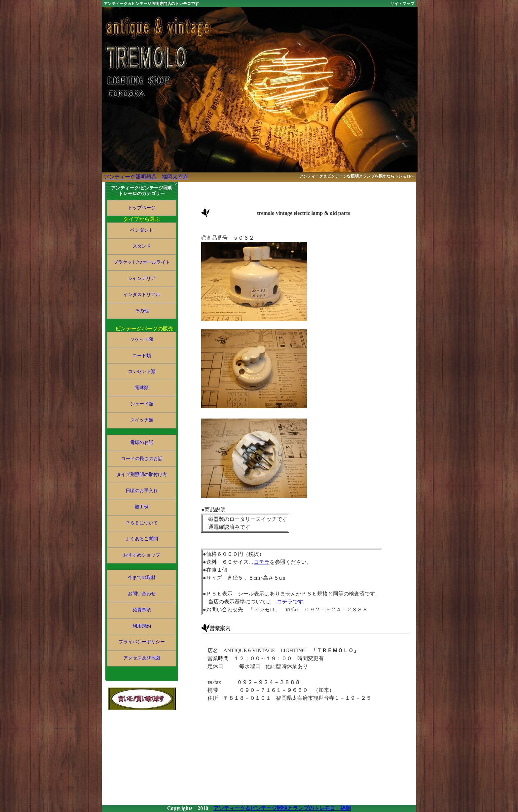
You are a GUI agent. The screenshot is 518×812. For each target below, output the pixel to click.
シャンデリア (142, 278)
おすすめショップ (142, 555)
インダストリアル (142, 295)
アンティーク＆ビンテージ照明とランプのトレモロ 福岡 (282, 808)
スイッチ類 (142, 420)
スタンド (142, 246)
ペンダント (142, 230)
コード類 (142, 356)
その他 (142, 311)
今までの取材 (142, 577)
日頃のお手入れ (142, 491)
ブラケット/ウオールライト (142, 262)
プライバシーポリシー (142, 642)
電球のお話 (142, 442)
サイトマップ (402, 4)
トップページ (142, 208)
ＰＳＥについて (142, 523)
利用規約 (142, 626)
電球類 (142, 388)
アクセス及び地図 (142, 658)
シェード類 (142, 404)
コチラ (262, 562)
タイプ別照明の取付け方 (142, 474)
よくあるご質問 (142, 539)
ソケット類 (142, 339)
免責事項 (142, 610)
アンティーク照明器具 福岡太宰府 (146, 177)
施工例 (142, 507)
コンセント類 (142, 372)
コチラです (290, 602)
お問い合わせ (142, 594)
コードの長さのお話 (142, 459)
